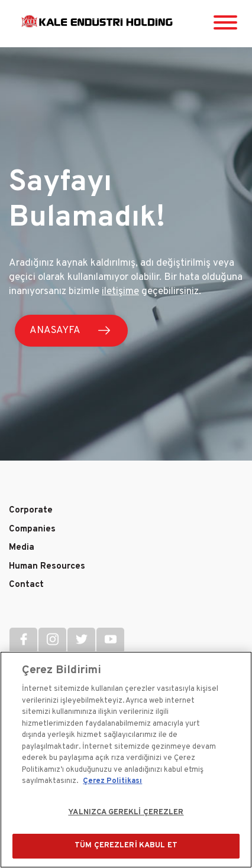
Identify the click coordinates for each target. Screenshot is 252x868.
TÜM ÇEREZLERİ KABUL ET (126, 846)
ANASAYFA (55, 331)
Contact (26, 585)
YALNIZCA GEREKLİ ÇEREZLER (126, 812)
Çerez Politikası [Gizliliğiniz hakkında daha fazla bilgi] (112, 781)
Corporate (31, 510)
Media (22, 548)
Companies (32, 529)
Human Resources (47, 567)
